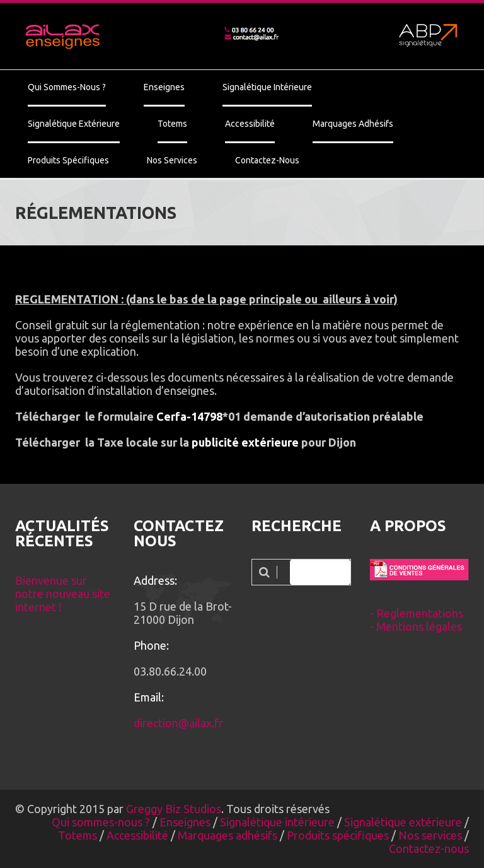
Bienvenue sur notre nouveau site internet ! (63, 594)
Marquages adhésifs (353, 124)
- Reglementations (417, 613)
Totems (172, 124)
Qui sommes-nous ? (67, 87)
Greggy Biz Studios (174, 809)
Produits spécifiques (68, 160)
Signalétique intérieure (267, 87)
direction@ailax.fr (178, 723)
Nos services (172, 160)
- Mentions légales (416, 626)
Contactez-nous (267, 160)
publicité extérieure (245, 442)
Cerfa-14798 (189, 416)
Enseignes (164, 87)
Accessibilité (250, 124)
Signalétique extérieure (74, 124)
